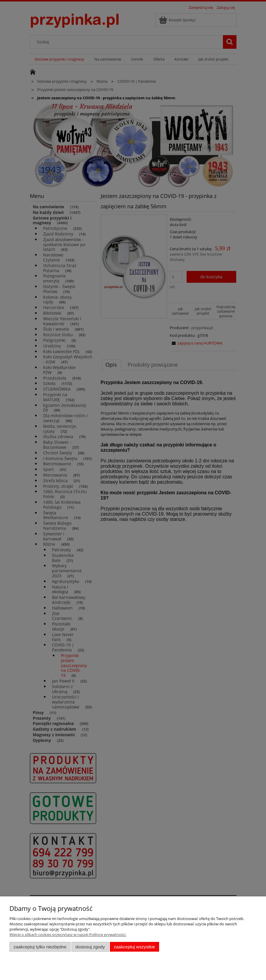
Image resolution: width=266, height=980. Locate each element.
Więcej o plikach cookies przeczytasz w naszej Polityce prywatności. (68, 935)
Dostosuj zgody (90, 947)
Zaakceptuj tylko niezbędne (40, 947)
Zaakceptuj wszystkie (134, 947)
